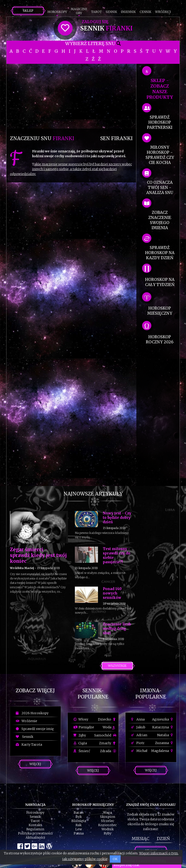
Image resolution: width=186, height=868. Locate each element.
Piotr (138, 743)
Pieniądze (84, 727)
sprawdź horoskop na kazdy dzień (160, 253)
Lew (79, 829)
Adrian (139, 735)
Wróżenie (26, 721)
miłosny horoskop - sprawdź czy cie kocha (160, 155)
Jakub (138, 727)
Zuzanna (165, 743)
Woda (109, 727)
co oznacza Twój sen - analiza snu (160, 188)
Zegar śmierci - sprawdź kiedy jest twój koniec (38, 555)
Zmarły (108, 743)
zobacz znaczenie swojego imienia (160, 220)
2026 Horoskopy (32, 713)
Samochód (105, 735)
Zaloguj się (95, 22)
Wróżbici (163, 12)
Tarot (96, 12)
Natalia (166, 735)
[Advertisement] (71, 96)
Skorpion (108, 817)
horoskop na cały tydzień (160, 282)
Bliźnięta (79, 821)
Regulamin (35, 829)
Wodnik (108, 829)
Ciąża (80, 743)
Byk (79, 817)
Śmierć (82, 751)
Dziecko (107, 719)
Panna (79, 833)
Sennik (111, 12)
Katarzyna (163, 727)
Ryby (108, 833)
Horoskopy (57, 12)
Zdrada (108, 751)
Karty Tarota (29, 745)
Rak (79, 825)
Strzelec (108, 821)
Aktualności (35, 837)
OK (115, 859)
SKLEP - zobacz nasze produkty (160, 89)
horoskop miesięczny (160, 311)
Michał (139, 751)
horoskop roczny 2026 (160, 339)
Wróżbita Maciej (22, 568)
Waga (107, 813)
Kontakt (35, 825)
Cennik (145, 12)
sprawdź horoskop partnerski (160, 122)
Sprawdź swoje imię (35, 729)
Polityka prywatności (35, 833)
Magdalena (163, 751)
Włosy (81, 719)
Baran (79, 813)
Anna (138, 719)
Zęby (80, 735)
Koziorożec (107, 825)
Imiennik (128, 12)
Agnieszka (163, 719)
